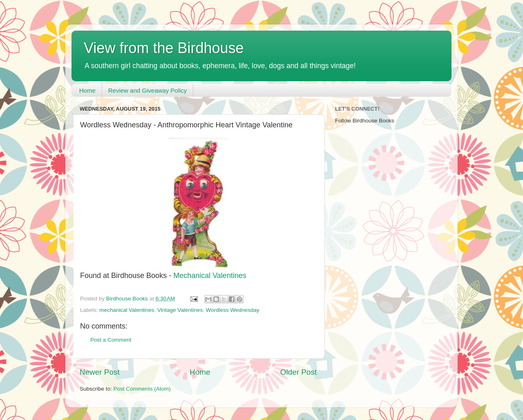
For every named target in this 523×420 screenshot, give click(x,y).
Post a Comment (111, 340)
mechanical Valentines (127, 310)
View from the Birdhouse (164, 48)
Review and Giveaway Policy (148, 90)
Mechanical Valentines (210, 276)
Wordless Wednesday (233, 310)
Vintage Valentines (180, 310)
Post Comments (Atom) (142, 389)
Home (87, 90)
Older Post (298, 372)
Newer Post (100, 372)
